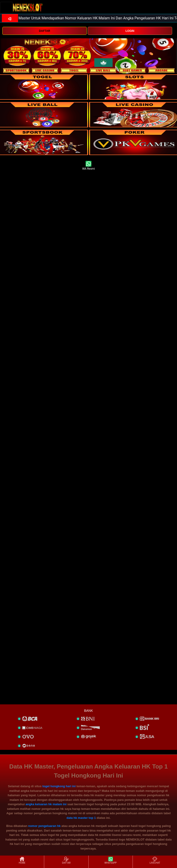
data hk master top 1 (81, 818)
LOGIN (130, 31)
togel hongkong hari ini (59, 786)
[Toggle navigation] (6, 8)
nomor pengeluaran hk (44, 826)
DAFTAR (44, 31)
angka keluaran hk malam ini (46, 804)
